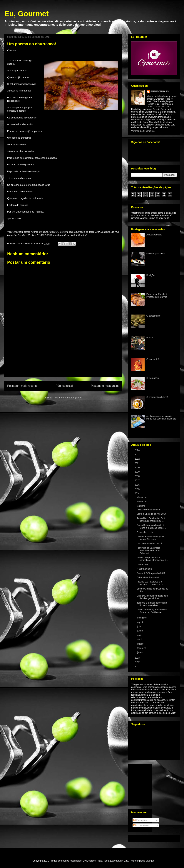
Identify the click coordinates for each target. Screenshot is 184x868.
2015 (138, 489)
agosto (141, 622)
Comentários (141, 825)
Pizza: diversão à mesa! (149, 510)
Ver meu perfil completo (143, 131)
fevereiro (142, 648)
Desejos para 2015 (156, 254)
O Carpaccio (153, 378)
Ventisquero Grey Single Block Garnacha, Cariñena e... (152, 611)
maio (140, 635)
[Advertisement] (63, 363)
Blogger (150, 861)
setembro (142, 618)
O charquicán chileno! (157, 397)
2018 (138, 476)
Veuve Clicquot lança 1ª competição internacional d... (152, 559)
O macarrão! (153, 359)
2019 (138, 472)
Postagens (140, 820)
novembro (143, 502)
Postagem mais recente (22, 386)
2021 (138, 463)
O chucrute (142, 565)
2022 (138, 459)
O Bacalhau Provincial (148, 577)
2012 (138, 662)
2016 (138, 485)
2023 (138, 455)
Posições (151, 275)
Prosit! (150, 338)
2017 (138, 480)
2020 (138, 468)
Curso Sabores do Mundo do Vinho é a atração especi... (151, 526)
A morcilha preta (145, 532)
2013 (138, 658)
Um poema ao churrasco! (149, 543)
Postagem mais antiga (105, 386)
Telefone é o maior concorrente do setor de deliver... (152, 604)
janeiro (141, 652)
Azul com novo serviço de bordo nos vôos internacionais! (162, 417)
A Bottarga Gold (154, 235)
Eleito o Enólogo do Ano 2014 (151, 514)
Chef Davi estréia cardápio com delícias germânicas (152, 597)
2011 (138, 667)
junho (140, 631)
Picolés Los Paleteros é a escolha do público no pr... (151, 583)
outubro (141, 506)
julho (140, 626)
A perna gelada (144, 569)
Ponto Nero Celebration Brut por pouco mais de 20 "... (151, 520)
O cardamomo (153, 316)
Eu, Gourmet (26, 14)
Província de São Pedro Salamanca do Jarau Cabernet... (149, 551)
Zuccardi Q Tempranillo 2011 (151, 573)
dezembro (143, 497)
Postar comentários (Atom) (68, 398)
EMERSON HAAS (160, 91)
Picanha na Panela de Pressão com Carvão (157, 295)
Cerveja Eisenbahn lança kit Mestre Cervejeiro (151, 538)
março (141, 644)
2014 (138, 493)
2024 (138, 450)
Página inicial (64, 386)
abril (140, 639)
